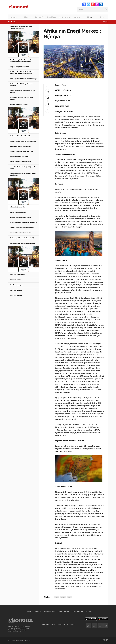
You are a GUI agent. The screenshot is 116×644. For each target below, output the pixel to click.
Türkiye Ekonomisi (64, 612)
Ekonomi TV (39, 17)
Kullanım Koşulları (62, 625)
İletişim (72, 625)
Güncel (27, 17)
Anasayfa (14, 17)
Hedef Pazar (52, 17)
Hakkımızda (45, 625)
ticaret (69, 597)
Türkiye (63, 597)
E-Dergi (89, 17)
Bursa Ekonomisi (50, 612)
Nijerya (57, 597)
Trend (102, 17)
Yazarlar (77, 17)
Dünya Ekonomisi (78, 612)
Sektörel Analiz (64, 17)
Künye (53, 625)
